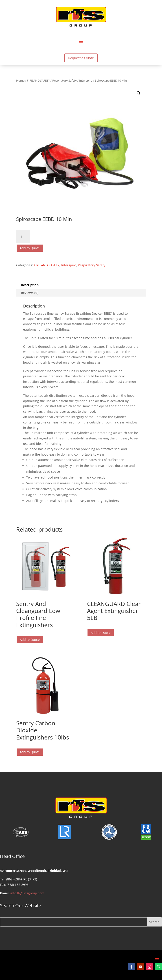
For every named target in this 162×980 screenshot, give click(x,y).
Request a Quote (81, 58)
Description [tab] (30, 285)
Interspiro (86, 80)
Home (20, 80)
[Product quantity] (23, 237)
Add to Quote (30, 248)
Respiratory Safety (65, 80)
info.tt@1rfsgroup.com (27, 893)
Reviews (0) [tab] (30, 293)
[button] (139, 93)
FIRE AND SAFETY (38, 80)
